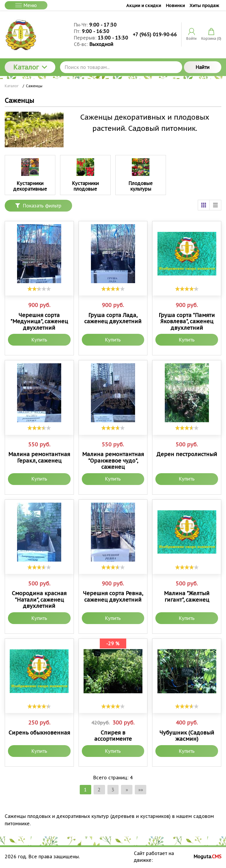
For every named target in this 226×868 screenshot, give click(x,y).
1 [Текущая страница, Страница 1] (85, 790)
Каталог (30, 67)
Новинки (175, 5)
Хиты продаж (204, 5)
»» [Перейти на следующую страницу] (141, 790)
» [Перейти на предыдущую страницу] (127, 790)
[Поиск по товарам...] (121, 67)
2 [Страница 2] (99, 790)
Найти (203, 67)
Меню (26, 5)
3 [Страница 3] (113, 790)
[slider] (39, 289)
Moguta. (207, 857)
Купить (39, 340)
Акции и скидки (144, 5)
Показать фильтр (38, 206)
